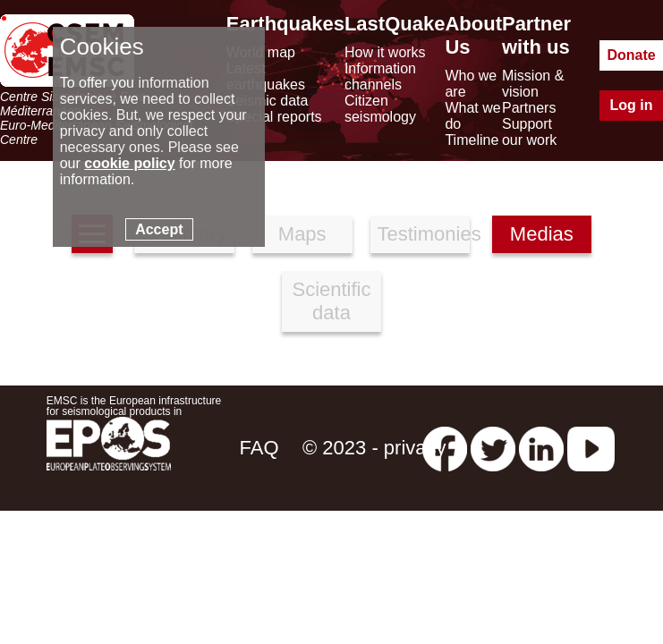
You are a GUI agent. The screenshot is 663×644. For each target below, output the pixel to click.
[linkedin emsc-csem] (541, 448)
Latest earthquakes (266, 76)
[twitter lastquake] (493, 448)
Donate (631, 55)
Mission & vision (533, 84)
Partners (529, 108)
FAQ (259, 448)
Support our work (529, 132)
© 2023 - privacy (374, 448)
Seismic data (268, 101)
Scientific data (331, 301)
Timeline (472, 140)
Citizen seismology (380, 109)
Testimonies (424, 234)
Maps (302, 234)
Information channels (380, 76)
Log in (632, 105)
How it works (385, 52)
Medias (542, 234)
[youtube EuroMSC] (591, 448)
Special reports (274, 117)
